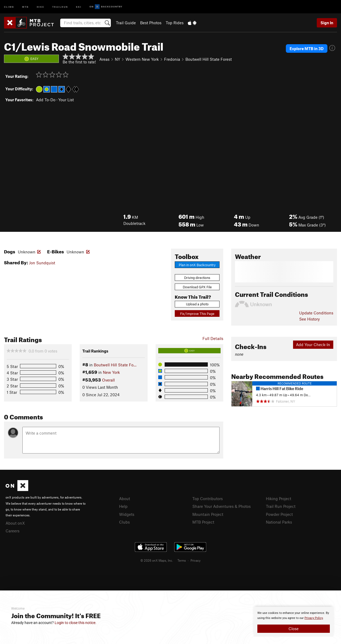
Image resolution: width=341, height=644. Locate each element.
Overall (108, 380)
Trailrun (60, 7)
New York (111, 372)
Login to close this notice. (76, 623)
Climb (9, 7)
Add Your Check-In (313, 345)
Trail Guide (126, 23)
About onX (15, 523)
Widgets (127, 514)
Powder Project (279, 514)
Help (123, 506)
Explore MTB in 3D (307, 48)
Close (294, 629)
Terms (182, 560)
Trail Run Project (281, 506)
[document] (294, 622)
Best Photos (151, 23)
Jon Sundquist (42, 263)
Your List (66, 100)
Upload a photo (197, 304)
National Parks (279, 522)
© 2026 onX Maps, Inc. (157, 560)
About (125, 499)
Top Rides (175, 23)
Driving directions (197, 278)
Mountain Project (208, 514)
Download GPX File (197, 287)
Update (316, 313)
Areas (104, 59)
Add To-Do (46, 100)
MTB (25, 7)
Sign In (327, 23)
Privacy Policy (314, 618)
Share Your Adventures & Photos (222, 506)
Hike (40, 7)
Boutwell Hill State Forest (209, 59)
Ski (79, 7)
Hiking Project (279, 499)
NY (117, 59)
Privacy (196, 560)
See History (309, 319)
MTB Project (203, 522)
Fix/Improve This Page (197, 314)
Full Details (213, 338)
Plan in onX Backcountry (197, 265)
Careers (13, 531)
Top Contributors (208, 499)
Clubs (124, 522)
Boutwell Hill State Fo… (115, 365)
